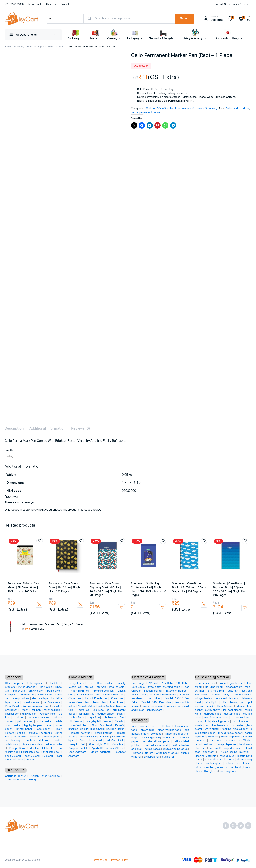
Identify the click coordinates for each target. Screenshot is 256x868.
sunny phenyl (213, 710)
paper (49, 725)
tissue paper (241, 729)
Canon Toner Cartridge (45, 776)
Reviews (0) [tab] (81, 429)
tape (17, 702)
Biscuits (119, 722)
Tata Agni (101, 687)
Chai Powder (105, 683)
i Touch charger (153, 691)
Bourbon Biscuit (115, 729)
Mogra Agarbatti (101, 752)
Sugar (120, 714)
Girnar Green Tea (113, 695)
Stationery (19, 47)
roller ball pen (52, 710)
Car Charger (138, 683)
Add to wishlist (40, 541)
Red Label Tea (101, 710)
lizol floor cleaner (232, 710)
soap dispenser (227, 744)
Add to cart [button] (39, 604)
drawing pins (36, 691)
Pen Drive (154, 699)
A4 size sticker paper (157, 742)
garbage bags (213, 714)
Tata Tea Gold (117, 687)
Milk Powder (110, 718)
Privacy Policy (119, 860)
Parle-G (119, 725)
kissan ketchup (104, 733)
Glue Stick (54, 683)
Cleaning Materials (205, 756)
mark (236, 109)
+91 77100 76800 (14, 4)
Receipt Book (18, 748)
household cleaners (226, 699)
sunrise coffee (106, 714)
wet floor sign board (217, 718)
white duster (212, 729)
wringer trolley (221, 695)
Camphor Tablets (78, 748)
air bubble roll (152, 757)
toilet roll (213, 737)
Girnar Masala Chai (88, 695)
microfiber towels (215, 725)
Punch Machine (27, 687)
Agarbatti (97, 748)
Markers (61, 47)
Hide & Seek (97, 729)
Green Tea (117, 699)
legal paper (44, 729)
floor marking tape (170, 730)
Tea (90, 683)
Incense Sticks (115, 748)
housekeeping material (235, 752)
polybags (156, 734)
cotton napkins (241, 718)
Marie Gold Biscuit (79, 725)
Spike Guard (139, 695)
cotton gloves (228, 771)
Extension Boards (176, 691)
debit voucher (14, 756)
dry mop (200, 691)
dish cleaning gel (233, 702)
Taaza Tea (83, 710)
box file (22, 733)
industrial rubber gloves (209, 767)
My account (35, 4)
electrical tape (40, 699)
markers (245, 109)
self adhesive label (157, 745)
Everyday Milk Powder (99, 722)
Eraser (24, 710)
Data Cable (138, 687)
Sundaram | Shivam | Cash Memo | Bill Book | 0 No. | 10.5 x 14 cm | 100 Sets (24, 587)
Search (185, 18)
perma (135, 113)
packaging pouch (150, 738)
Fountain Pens (48, 714)
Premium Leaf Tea (103, 691)
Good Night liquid (91, 741)
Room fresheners (205, 683)
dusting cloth (202, 722)
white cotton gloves (206, 771)
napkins (226, 729)
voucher (49, 756)
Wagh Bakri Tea (80, 691)
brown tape (147, 730)
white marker (45, 722)
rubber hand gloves (238, 764)
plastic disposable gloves (220, 760)
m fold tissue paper (230, 733)
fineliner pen (12, 714)
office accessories (32, 744)
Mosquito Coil (77, 744)
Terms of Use (100, 860)
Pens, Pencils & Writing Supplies (24, 706)
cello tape (166, 726)
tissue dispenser (231, 737)
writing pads (52, 737)
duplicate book (32, 752)
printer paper (25, 729)
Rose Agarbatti (77, 752)
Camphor (118, 744)
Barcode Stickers (143, 753)
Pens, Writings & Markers (40, 47)
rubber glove (214, 764)
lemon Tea (99, 702)
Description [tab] (14, 429)
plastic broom (234, 687)
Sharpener (11, 710)
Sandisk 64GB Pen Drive (156, 702)
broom (223, 683)
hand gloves (227, 756)
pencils (56, 706)
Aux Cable (168, 683)
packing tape (148, 726)
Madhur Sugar (77, 718)
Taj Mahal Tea (86, 714)
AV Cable (154, 683)
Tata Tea (88, 687)
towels (199, 725)
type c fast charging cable (164, 687)
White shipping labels (175, 749)
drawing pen (30, 714)
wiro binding (13, 741)
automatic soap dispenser (226, 748)
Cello (229, 109)
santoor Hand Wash (238, 741)
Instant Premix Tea (96, 699)
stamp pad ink (21, 699)
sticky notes (27, 695)
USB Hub (182, 683)
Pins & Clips (45, 687)
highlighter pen (33, 725)
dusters (30, 760)
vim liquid (212, 702)
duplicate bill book (38, 741)
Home (8, 47)
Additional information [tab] (47, 429)
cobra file (46, 733)
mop (247, 687)
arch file (33, 733)
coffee (72, 706)
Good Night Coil (99, 744)
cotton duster (235, 725)
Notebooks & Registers (27, 737)
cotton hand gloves (238, 767)
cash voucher (33, 756)
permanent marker (150, 113)
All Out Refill (115, 741)
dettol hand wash (205, 744)
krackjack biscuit (78, 729)
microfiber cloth (241, 722)
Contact (65, 4)
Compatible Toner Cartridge (21, 780)
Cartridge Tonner (15, 776)
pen (47, 706)
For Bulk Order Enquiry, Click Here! (233, 4)
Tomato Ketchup (81, 733)
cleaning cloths (221, 722)
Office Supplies (165, 109)
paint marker (25, 722)
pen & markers (52, 702)
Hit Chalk (104, 737)
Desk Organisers (36, 683)
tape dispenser (31, 702)
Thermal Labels (152, 749)
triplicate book (52, 752)
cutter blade (45, 695)
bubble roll (168, 757)
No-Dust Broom (214, 687)
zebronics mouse (153, 706)
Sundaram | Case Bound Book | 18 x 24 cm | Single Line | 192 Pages (64, 587)
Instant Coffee (106, 706)
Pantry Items (76, 683)
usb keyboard (155, 710)
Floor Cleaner (225, 706)
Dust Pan (233, 691)
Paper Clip (19, 691)
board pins (54, 691)
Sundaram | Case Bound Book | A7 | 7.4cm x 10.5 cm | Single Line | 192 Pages (190, 587)
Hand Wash (216, 741)
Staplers (10, 687)
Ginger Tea (75, 699)
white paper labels (167, 753)
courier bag (169, 738)
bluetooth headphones (163, 695)
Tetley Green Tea (79, 702)
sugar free (94, 718)
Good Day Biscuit (102, 725)
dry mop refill (216, 691)
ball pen (36, 710)
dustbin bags (232, 714)
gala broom (237, 683)
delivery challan (54, 744)
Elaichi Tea (117, 702)
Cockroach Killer (87, 737)
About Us (51, 4)
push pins (11, 695)
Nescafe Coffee (87, 706)
